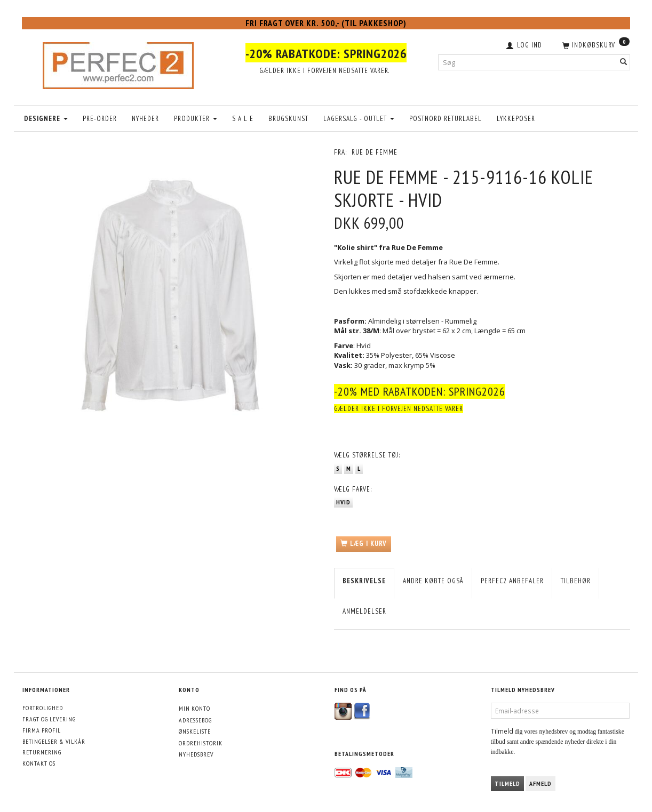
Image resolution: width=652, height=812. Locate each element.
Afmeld (540, 783)
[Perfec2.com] (118, 63)
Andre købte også (433, 581)
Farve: (353, 489)
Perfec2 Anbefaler (512, 581)
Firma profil (42, 730)
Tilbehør (576, 581)
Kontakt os (39, 763)
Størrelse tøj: (367, 455)
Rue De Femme (375, 152)
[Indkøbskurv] (595, 44)
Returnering (42, 752)
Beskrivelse (364, 581)
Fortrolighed (43, 708)
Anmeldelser (364, 611)
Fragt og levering (49, 719)
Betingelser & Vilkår (54, 741)
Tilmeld (507, 783)
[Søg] (624, 62)
